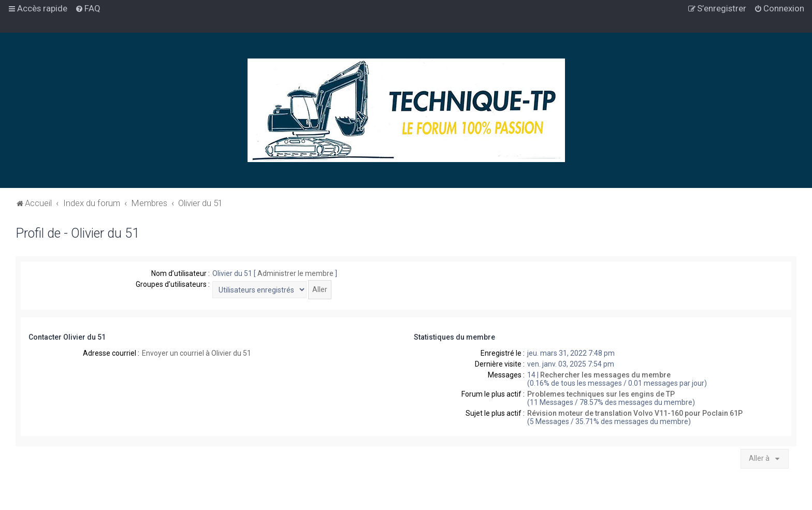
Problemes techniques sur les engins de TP (601, 394)
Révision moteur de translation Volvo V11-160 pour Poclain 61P (635, 413)
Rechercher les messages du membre (605, 375)
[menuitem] (88, 8)
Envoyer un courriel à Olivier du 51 (197, 353)
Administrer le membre (295, 273)
